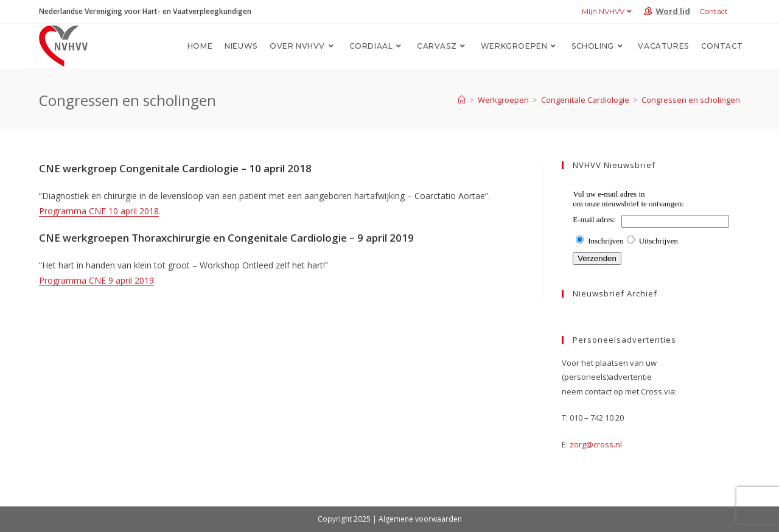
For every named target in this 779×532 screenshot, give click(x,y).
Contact (714, 11)
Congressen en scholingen (691, 100)
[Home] (462, 100)
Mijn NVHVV (608, 11)
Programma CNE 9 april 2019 (96, 280)
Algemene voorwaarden (420, 519)
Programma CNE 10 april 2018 (99, 211)
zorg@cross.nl (596, 444)
